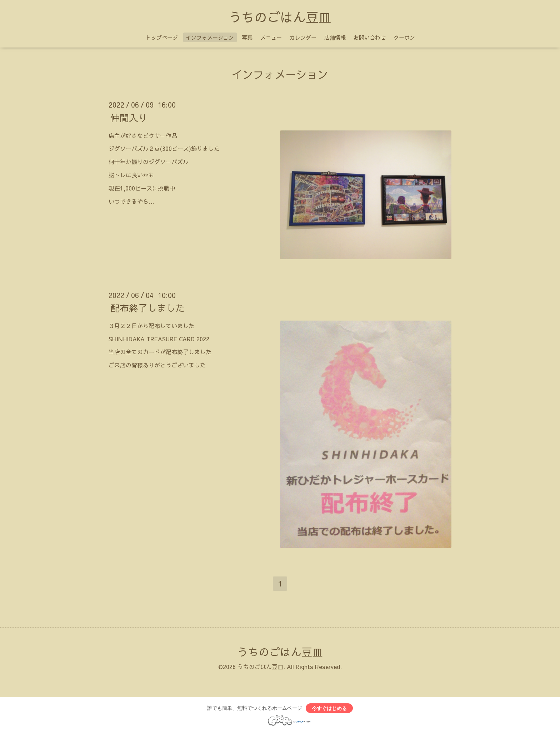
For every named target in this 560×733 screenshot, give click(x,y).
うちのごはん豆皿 (280, 17)
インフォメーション (210, 37)
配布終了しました (147, 308)
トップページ (162, 37)
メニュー (271, 37)
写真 (247, 37)
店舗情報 (335, 37)
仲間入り (129, 117)
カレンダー (303, 37)
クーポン (404, 37)
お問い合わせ (370, 37)
